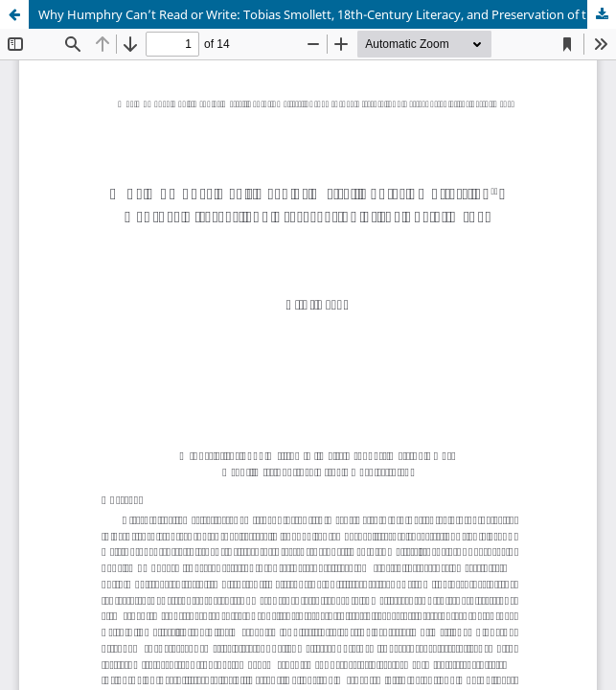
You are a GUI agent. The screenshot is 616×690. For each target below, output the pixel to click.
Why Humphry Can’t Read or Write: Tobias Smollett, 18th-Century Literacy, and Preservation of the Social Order (327, 14)
